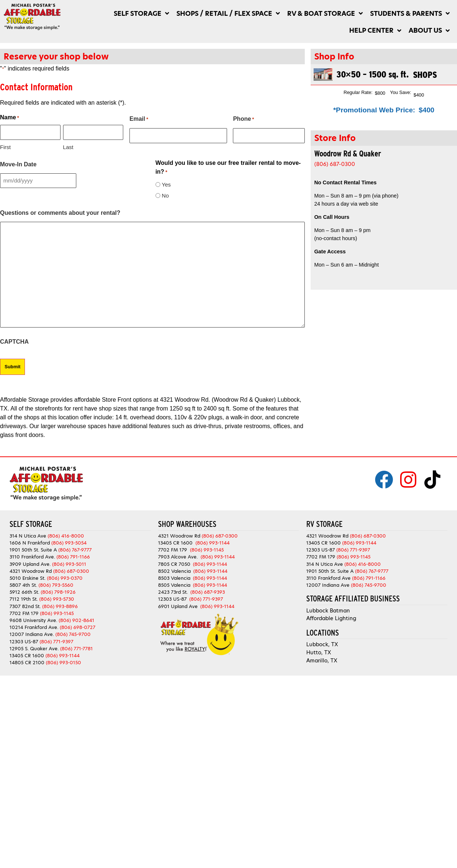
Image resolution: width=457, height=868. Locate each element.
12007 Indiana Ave (328, 585)
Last (68, 147)
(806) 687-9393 (208, 592)
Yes (166, 185)
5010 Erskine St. (28, 578)
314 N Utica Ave (28, 536)
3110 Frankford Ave (328, 578)
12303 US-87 (24, 642)
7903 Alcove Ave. (179, 557)
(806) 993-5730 (57, 599)
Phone (243, 119)
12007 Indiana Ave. (32, 634)
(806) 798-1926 (58, 592)
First (5, 147)
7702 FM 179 (24, 613)
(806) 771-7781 (76, 649)
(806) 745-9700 (73, 634)
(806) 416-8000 (66, 536)
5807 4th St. (23, 585)
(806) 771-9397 (56, 642)
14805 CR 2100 (27, 663)
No (165, 196)
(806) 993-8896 (60, 606)
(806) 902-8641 (76, 620)
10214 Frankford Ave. (34, 627)
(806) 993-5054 (69, 543)
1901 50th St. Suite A (33, 550)
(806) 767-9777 (75, 550)
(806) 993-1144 (63, 656)
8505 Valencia (174, 585)
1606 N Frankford (30, 543)
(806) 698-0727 (78, 627)
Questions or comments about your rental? (60, 213)
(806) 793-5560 (56, 585)
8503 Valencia (174, 578)
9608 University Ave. (33, 620)
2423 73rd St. (173, 592)
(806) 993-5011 (69, 564)
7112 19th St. (24, 599)
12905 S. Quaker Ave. (34, 649)
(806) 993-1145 (57, 613)
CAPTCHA (14, 342)
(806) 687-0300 (335, 164)
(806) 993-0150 (63, 663)
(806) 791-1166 (73, 557)
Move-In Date (18, 164)
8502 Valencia (174, 571)
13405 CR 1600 (27, 656)
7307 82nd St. (25, 606)
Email (139, 119)
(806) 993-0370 (65, 578)
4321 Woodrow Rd (31, 571)
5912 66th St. (24, 592)
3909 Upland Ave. (30, 564)
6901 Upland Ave (178, 606)
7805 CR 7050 (174, 564)
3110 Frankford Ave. (32, 557)
